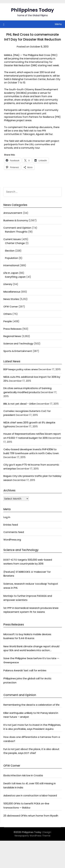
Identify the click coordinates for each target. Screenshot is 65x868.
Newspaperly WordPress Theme (32, 836)
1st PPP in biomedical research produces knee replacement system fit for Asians (31, 610)
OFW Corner (11, 307)
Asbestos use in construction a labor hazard (30, 795)
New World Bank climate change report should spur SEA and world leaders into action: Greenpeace (31, 649)
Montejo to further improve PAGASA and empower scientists (28, 598)
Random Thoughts (16, 232)
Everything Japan (15, 277)
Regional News (12, 336)
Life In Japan (11, 273)
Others (8, 314)
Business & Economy (16, 220)
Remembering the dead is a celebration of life (31, 705)
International (11, 265)
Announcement (13, 213)
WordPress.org (12, 540)
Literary (8, 284)
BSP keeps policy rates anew (21, 369)
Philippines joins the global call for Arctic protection (27, 680)
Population (12, 258)
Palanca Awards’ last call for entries (25, 670)
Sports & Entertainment (18, 351)
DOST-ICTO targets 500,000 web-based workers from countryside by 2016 (28, 562)
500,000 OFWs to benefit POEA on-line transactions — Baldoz (26, 805)
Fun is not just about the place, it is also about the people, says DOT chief (31, 751)
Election (10, 251)
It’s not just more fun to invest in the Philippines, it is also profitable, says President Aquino (32, 727)
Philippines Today (32, 10)
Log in (7, 517)
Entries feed (11, 525)
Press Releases (13, 329)
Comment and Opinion (17, 228)
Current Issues (12, 239)
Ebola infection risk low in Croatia (23, 775)
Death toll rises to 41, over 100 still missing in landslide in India (30, 785)
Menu (58, 24)
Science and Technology (18, 343)
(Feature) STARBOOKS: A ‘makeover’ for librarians (27, 574)
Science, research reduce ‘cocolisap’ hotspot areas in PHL (31, 586)
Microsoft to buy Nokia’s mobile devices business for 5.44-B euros (27, 636)
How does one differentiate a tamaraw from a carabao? (32, 739)
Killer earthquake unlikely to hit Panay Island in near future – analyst (31, 715)
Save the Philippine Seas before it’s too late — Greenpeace (31, 660)
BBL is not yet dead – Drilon (20, 404)
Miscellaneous (12, 292)
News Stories (11, 299)
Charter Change (15, 243)
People (8, 321)
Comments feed (14, 532)
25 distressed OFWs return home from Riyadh (31, 816)
